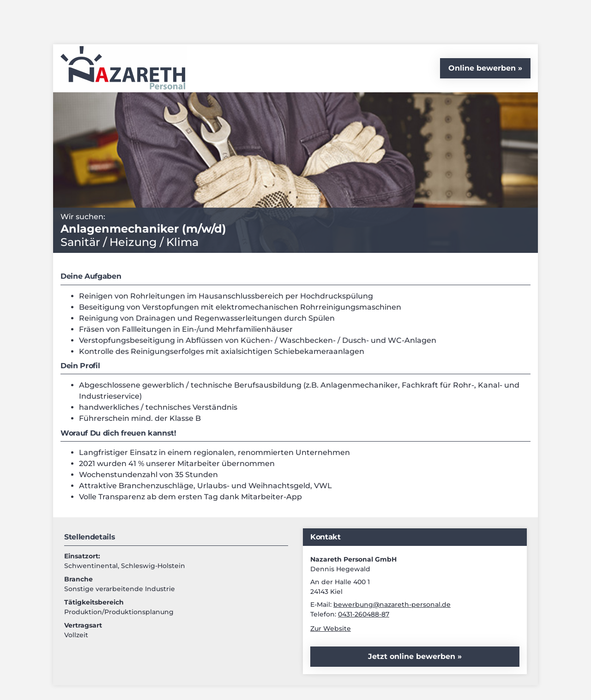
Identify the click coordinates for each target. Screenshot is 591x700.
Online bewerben (482, 68)
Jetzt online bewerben (413, 656)
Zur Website (331, 628)
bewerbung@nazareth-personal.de (392, 604)
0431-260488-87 (364, 614)
